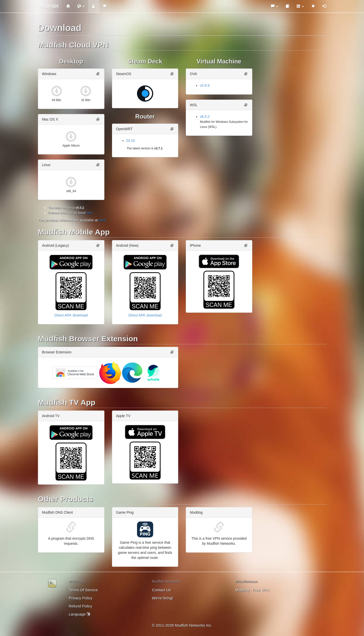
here (89, 213)
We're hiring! (162, 598)
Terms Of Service (83, 590)
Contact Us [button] (161, 590)
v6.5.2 (205, 117)
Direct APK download (71, 315)
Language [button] (79, 614)
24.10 (131, 141)
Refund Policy (81, 606)
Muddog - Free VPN (252, 590)
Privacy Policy (81, 598)
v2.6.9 (205, 85)
